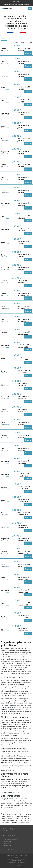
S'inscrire (28, 53)
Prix (30, 42)
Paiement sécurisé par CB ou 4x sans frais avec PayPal (16, 4)
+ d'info (7, 50)
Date (15, 42)
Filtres (4, 39)
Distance (23, 42)
